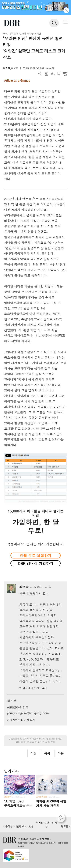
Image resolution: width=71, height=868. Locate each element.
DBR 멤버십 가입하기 (35, 563)
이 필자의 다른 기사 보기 (33, 688)
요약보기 (65, 74)
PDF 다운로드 (46, 74)
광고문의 (66, 826)
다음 (61, 753)
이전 (34, 753)
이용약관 (8, 826)
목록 (47, 753)
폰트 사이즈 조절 (53, 74)
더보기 (40, 74)
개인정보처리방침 (24, 826)
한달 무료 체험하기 (35, 556)
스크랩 (59, 74)
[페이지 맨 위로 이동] (62, 819)
